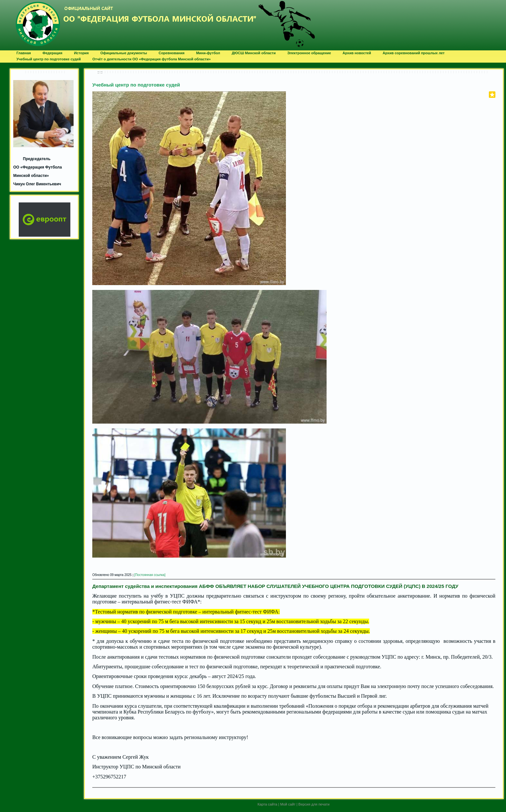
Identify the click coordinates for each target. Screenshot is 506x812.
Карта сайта (267, 804)
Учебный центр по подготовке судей (136, 85)
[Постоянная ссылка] (150, 575)
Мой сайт (288, 804)
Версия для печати (314, 804)
